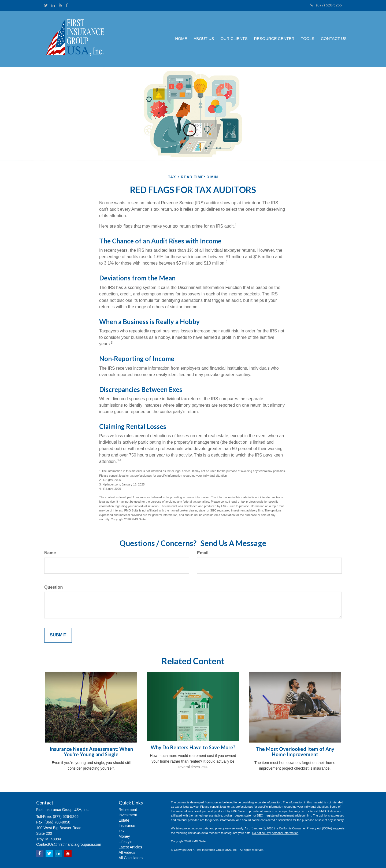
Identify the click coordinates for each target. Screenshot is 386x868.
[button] (204, 39)
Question (53, 587)
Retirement (128, 810)
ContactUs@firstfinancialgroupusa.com (69, 844)
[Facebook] (67, 5)
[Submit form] (58, 635)
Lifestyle (126, 842)
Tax (122, 831)
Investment (128, 815)
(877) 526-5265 (326, 5)
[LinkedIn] (53, 5)
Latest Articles (130, 847)
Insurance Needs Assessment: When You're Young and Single (91, 752)
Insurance (127, 826)
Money (124, 836)
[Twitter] (46, 5)
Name (50, 553)
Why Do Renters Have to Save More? (193, 747)
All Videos (127, 852)
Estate (124, 820)
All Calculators (131, 858)
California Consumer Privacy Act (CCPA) (306, 828)
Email (203, 553)
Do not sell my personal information (275, 833)
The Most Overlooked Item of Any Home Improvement (295, 752)
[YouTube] (60, 5)
